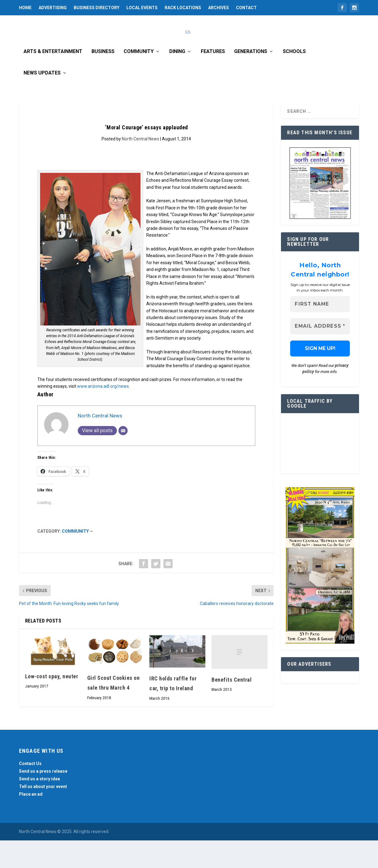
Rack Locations (183, 8)
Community (139, 79)
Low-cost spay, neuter (52, 704)
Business (103, 79)
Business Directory (97, 8)
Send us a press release (43, 799)
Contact (246, 8)
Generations (251, 79)
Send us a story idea (39, 806)
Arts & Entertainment (53, 79)
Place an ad (31, 822)
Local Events (142, 8)
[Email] (123, 458)
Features (213, 79)
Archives (219, 8)
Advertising (53, 8)
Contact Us (30, 791)
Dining (177, 79)
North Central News (140, 166)
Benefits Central (232, 707)
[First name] (320, 332)
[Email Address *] (320, 354)
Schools (294, 79)
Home (25, 8)
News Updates (42, 101)
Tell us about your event (43, 814)
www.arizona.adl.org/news (103, 414)
